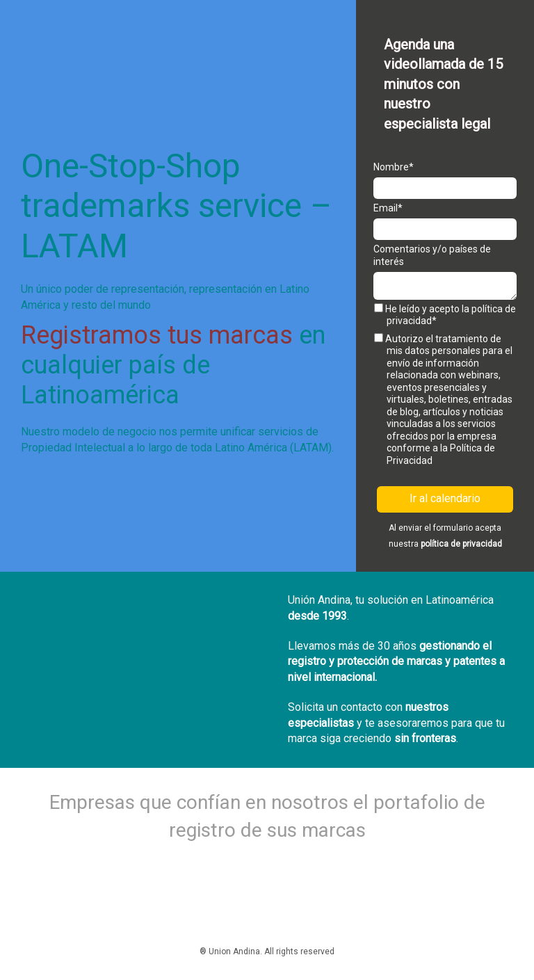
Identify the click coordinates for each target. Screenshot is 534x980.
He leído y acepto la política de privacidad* (445, 315)
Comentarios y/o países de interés (432, 255)
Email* (388, 208)
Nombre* (394, 167)
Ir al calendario (445, 498)
